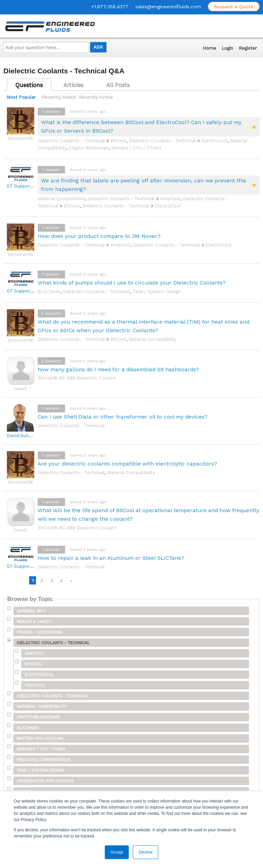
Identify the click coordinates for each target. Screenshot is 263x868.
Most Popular (21, 97)
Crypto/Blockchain (89, 148)
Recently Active (96, 97)
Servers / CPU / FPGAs (136, 148)
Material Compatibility (61, 199)
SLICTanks (49, 292)
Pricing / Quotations (40, 632)
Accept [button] (117, 852)
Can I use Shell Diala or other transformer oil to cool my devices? (123, 417)
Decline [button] (146, 852)
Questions (29, 85)
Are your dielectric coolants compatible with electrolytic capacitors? (127, 464)
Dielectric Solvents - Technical (53, 696)
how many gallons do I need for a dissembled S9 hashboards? (118, 369)
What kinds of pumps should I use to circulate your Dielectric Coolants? (132, 283)
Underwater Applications (45, 781)
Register (248, 48)
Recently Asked (59, 97)
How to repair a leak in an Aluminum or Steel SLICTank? (111, 558)
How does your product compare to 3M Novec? (99, 236)
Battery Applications (40, 738)
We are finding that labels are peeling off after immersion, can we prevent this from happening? (144, 185)
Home (209, 48)
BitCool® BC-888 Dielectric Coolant (77, 378)
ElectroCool (214, 141)
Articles (73, 85)
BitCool (118, 141)
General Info (31, 611)
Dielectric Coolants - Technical (71, 141)
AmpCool (170, 199)
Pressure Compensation (43, 760)
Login (227, 48)
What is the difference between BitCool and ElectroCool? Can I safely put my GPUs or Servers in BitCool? (141, 126)
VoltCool (35, 685)
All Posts (118, 85)
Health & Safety (34, 622)
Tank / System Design (157, 292)
